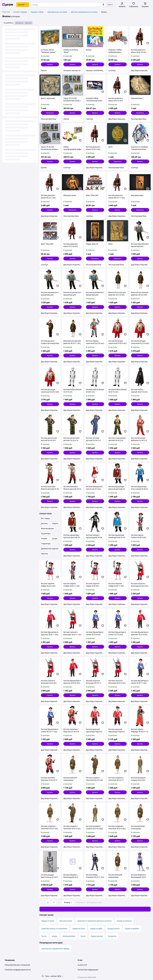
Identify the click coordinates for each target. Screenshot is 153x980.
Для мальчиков (66, 921)
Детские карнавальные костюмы (84, 12)
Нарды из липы (79, 928)
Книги (83, 936)
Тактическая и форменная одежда (55, 949)
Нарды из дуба (96, 928)
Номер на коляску (124, 921)
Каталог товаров (20, 12)
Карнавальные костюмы (57, 12)
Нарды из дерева (132, 928)
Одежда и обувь (37, 12)
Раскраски (112, 936)
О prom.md (82, 965)
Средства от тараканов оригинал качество (94, 921)
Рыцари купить (114, 928)
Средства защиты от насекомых (54, 928)
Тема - (51, 976)
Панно (44, 936)
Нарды (55, 936)
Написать (50, 113)
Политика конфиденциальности (18, 970)
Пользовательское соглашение (17, 965)
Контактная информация (88, 970)
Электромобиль (69, 936)
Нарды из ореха (48, 921)
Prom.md (6, 12)
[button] (50, 64)
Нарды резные (97, 936)
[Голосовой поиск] (103, 5)
